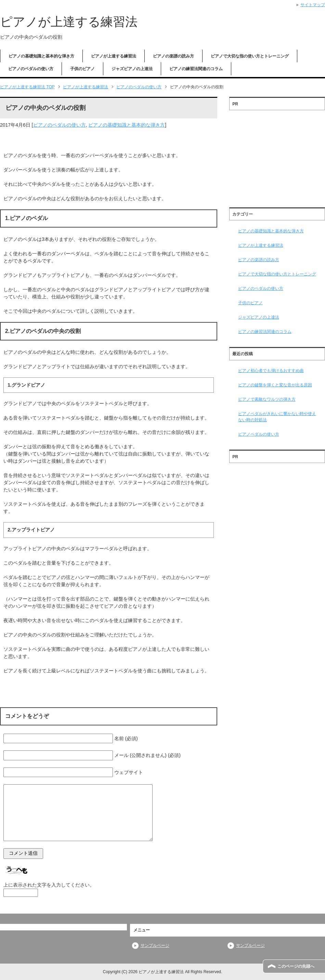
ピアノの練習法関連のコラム (196, 69)
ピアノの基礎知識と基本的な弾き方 (41, 56)
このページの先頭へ (296, 966)
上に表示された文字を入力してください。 (49, 885)
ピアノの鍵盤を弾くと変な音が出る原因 (275, 385)
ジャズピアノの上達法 (132, 69)
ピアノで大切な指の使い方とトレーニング (250, 56)
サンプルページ (155, 945)
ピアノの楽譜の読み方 (173, 56)
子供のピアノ (82, 69)
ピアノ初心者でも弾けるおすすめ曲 (271, 371)
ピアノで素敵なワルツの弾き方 (267, 399)
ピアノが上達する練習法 (69, 22)
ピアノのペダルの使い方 (31, 69)
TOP (27, 87)
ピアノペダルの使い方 (259, 434)
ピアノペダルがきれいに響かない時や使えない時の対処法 (277, 417)
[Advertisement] (277, 156)
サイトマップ (313, 5)
